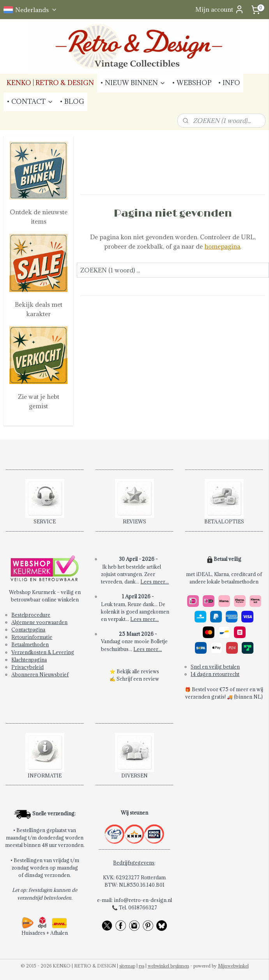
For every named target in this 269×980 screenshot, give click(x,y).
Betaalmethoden (30, 644)
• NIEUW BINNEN (133, 83)
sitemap (127, 966)
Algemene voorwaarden (39, 622)
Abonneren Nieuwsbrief (40, 674)
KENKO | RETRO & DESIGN (50, 83)
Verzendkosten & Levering (43, 652)
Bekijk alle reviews (138, 671)
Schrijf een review (138, 679)
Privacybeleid (27, 667)
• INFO (229, 83)
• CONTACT (30, 101)
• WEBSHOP (192, 83)
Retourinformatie (32, 637)
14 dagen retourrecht (215, 674)
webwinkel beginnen (168, 966)
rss (142, 966)
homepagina (223, 246)
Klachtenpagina (29, 660)
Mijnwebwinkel (233, 966)
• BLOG (72, 101)
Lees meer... (155, 582)
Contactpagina (28, 630)
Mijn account (220, 9)
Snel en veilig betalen (215, 667)
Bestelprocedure (31, 615)
